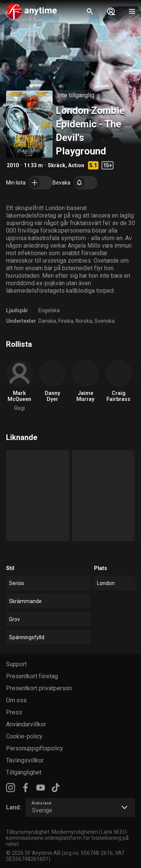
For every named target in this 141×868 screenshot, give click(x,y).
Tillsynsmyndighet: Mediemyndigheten (52, 832)
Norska (84, 321)
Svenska (105, 321)
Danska (47, 321)
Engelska (49, 310)
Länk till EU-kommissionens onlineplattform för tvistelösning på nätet (67, 838)
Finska (66, 321)
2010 (13, 165)
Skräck (57, 165)
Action (76, 165)
